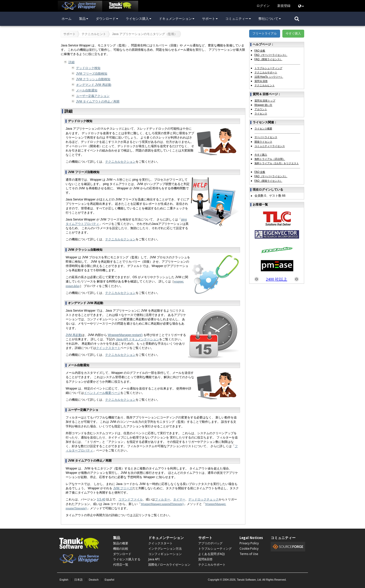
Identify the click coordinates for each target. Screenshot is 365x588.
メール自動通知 (87, 90)
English (64, 580)
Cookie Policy (249, 549)
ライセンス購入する (127, 559)
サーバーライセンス (266, 137)
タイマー (179, 499)
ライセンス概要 (263, 129)
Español (109, 580)
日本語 (78, 580)
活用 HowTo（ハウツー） (269, 77)
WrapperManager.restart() (125, 335)
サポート (210, 19)
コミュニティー (238, 19)
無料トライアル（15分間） (270, 159)
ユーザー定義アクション (93, 96)
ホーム (67, 19)
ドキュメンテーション (177, 19)
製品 (84, 19)
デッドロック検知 (88, 68)
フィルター (162, 499)
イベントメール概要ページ (102, 393)
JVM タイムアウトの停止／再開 (98, 102)
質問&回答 (205, 559)
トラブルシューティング (268, 68)
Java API (154, 559)
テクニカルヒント (94, 34)
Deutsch (94, 580)
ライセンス (261, 114)
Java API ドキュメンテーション (138, 339)
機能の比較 (121, 549)
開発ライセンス (263, 142)
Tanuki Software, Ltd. (249, 580)
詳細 (71, 62)
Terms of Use (249, 554)
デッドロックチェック (204, 499)
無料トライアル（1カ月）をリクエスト (277, 163)
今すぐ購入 (293, 33)
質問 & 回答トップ (265, 101)
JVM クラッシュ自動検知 (93, 79)
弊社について (270, 19)
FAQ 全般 (260, 51)
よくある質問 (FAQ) (211, 554)
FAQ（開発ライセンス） (268, 59)
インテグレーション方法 (165, 549)
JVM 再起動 (74, 335)
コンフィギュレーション (165, 554)
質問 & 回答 (261, 81)
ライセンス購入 (139, 19)
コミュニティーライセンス (270, 146)
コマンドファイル (131, 499)
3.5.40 (101, 499)
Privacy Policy (249, 543)
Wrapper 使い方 (263, 105)
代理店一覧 (121, 565)
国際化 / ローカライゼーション (169, 565)
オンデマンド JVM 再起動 (94, 85)
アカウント (261, 109)
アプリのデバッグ (210, 543)
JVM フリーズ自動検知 (92, 74)
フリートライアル (265, 33)
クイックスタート (108, 348)
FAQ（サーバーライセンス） (271, 55)
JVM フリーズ (123, 488)
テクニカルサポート (266, 72)
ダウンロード (107, 19)
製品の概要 (121, 543)
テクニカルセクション (120, 162)
